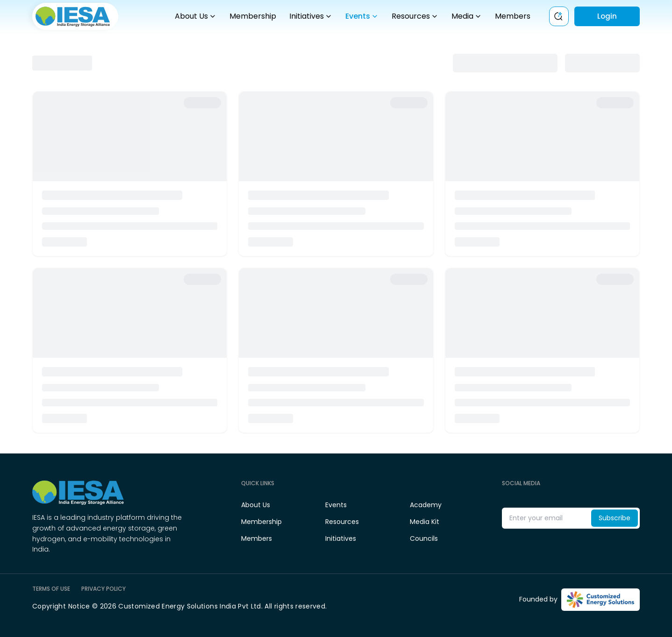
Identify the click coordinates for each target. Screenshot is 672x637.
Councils (424, 538)
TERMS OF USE (51, 589)
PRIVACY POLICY (104, 589)
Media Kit (425, 522)
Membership (253, 16)
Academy (426, 505)
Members (513, 16)
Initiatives (311, 16)
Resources (415, 16)
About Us (196, 16)
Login (607, 16)
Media (467, 16)
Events (362, 16)
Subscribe (615, 518)
